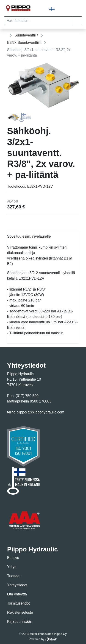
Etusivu (13, 558)
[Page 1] (14, 117)
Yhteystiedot (17, 585)
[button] (77, 21)
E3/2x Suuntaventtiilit (24, 43)
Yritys (12, 567)
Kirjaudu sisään (20, 622)
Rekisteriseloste (20, 612)
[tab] (14, 117)
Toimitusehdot (18, 603)
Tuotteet (14, 576)
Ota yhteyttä (17, 594)
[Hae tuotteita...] (38, 21)
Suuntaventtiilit (26, 35)
